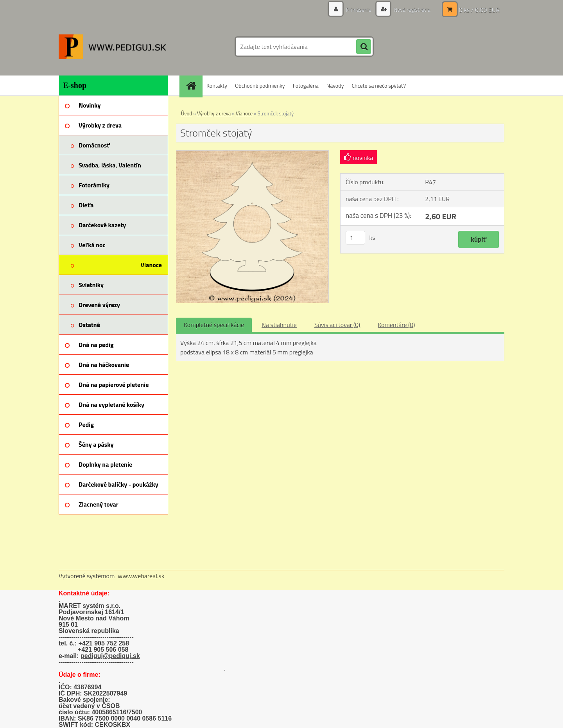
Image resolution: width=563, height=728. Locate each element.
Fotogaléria (306, 85)
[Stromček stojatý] (252, 154)
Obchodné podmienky (260, 85)
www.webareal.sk (141, 576)
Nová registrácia (411, 10)
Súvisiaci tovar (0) (337, 325)
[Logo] (112, 47)
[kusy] (355, 238)
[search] (364, 47)
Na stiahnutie (279, 325)
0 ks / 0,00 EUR (479, 10)
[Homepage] (194, 85)
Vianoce (244, 113)
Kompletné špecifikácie (214, 325)
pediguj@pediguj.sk (110, 656)
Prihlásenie (359, 10)
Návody (335, 85)
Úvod (186, 113)
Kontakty (217, 85)
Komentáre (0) (396, 325)
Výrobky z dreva (214, 113)
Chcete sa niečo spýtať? (379, 85)
